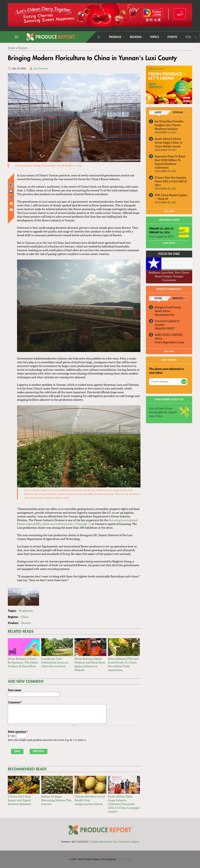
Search (195, 37)
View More (169, 351)
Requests (178, 298)
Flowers (26, 623)
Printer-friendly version (11, 204)
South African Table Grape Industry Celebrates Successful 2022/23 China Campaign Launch (124, 804)
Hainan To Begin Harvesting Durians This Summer (56, 800)
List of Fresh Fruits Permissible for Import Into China (163, 412)
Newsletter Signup (129, 842)
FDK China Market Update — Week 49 (171, 197)
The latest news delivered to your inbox (166, 371)
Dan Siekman (41, 68)
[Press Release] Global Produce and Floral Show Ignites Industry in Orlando (90, 664)
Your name (15, 690)
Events (172, 37)
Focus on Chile (169, 254)
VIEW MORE (169, 211)
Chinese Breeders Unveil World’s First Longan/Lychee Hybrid (90, 800)
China (25, 617)
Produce (115, 37)
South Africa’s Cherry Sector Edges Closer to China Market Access (169, 142)
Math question (18, 732)
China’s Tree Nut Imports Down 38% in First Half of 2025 (171, 181)
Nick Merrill (124, 859)
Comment (15, 702)
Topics (154, 37)
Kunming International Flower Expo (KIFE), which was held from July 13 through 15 (77, 522)
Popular (178, 113)
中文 (188, 37)
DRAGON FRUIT (165, 328)
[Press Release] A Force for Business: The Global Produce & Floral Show (23, 663)
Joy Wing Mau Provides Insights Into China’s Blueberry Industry (169, 125)
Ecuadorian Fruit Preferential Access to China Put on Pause (55, 663)
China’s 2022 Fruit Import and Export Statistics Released (19, 800)
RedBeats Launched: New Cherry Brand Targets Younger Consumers (169, 276)
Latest (158, 113)
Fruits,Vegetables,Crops (169, 342)
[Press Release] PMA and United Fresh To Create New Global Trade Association (123, 664)
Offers (158, 298)
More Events (169, 243)
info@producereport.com (104, 842)
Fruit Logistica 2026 (161, 236)
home (99, 37)
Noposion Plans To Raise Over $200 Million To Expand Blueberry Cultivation (170, 162)
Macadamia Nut (164, 315)
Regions (136, 37)
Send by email (11, 210)
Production (26, 611)
